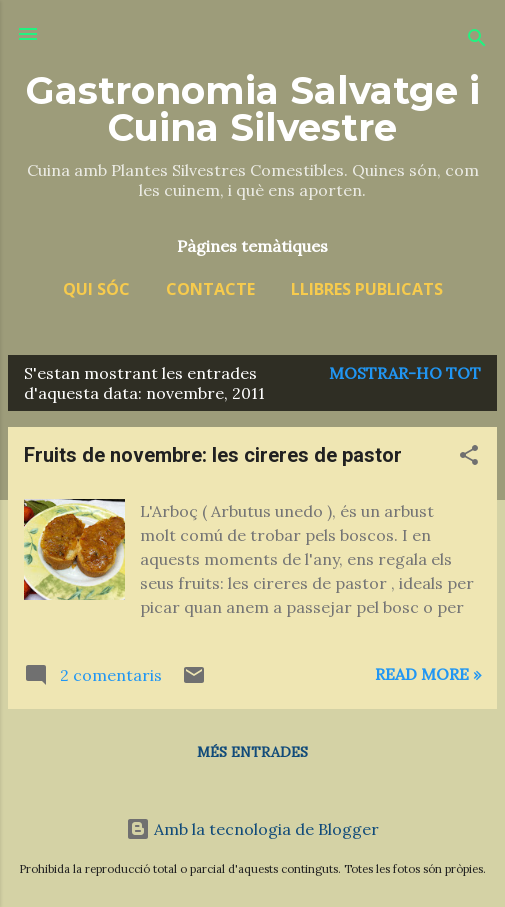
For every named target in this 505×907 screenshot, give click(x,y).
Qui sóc (96, 289)
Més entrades (252, 752)
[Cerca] (477, 40)
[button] (469, 458)
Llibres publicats (367, 289)
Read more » (428, 674)
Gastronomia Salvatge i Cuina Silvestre (253, 109)
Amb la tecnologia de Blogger (252, 829)
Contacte (210, 289)
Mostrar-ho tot (405, 373)
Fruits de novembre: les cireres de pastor (213, 455)
